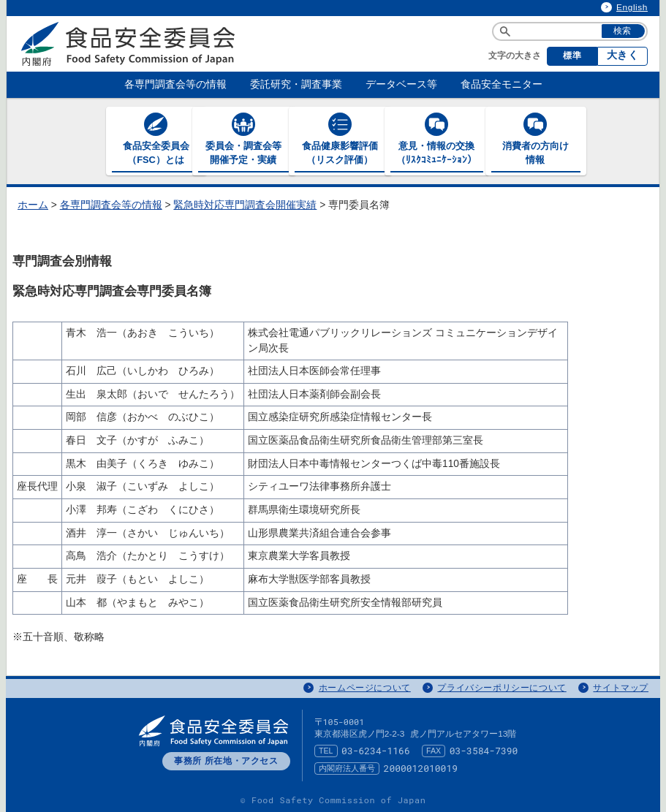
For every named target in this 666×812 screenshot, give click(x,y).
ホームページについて (365, 686)
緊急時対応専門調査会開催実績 (245, 204)
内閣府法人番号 (347, 767)
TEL (326, 750)
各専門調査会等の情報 (111, 204)
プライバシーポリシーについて (502, 686)
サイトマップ (621, 686)
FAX (434, 750)
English (632, 7)
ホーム (33, 204)
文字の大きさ (515, 56)
